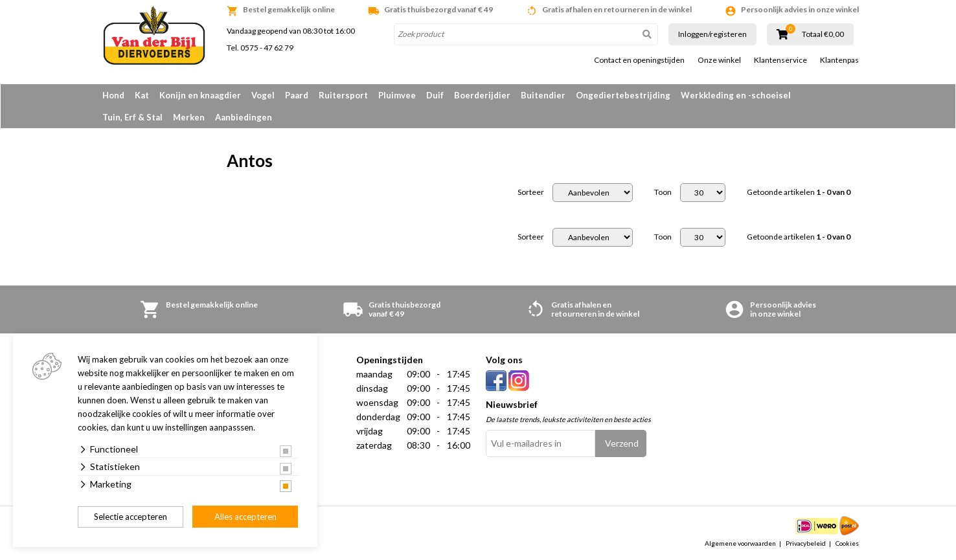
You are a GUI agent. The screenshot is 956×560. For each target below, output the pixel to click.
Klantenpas (839, 60)
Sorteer (531, 192)
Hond (113, 95)
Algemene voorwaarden (740, 543)
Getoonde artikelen (799, 192)
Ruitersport (343, 95)
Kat (142, 95)
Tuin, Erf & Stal (132, 117)
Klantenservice (780, 60)
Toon (663, 192)
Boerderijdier (482, 95)
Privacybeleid (806, 543)
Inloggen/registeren (712, 34)
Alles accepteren (245, 517)
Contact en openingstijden (639, 60)
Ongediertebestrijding (623, 95)
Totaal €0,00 (823, 34)
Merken (189, 117)
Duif (435, 95)
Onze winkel (719, 60)
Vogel (263, 95)
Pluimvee (397, 95)
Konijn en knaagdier (200, 95)
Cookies (847, 543)
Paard (297, 95)
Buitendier (543, 95)
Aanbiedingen (244, 117)
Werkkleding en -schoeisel (736, 95)
